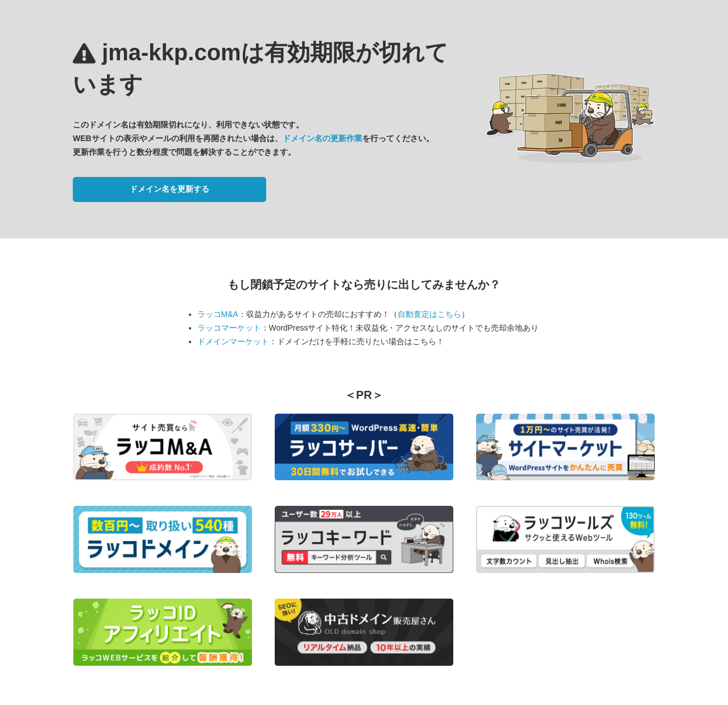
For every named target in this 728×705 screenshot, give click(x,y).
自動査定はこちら (429, 314)
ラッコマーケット (229, 328)
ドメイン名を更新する (169, 189)
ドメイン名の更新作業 (322, 138)
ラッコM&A (218, 314)
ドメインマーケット (233, 341)
